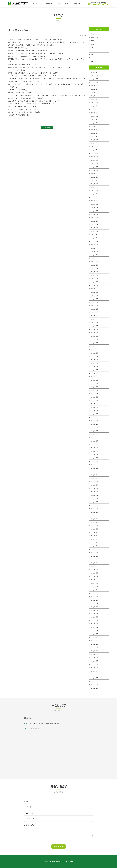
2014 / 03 (93, 559)
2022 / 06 (93, 228)
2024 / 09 (93, 136)
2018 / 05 (93, 390)
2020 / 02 (93, 319)
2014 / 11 (93, 532)
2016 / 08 (93, 461)
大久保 (93, 44)
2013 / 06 (93, 590)
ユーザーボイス (70, 4)
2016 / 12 (93, 448)
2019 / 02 (93, 360)
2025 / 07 (93, 102)
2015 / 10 (93, 495)
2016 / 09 (93, 458)
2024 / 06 (93, 146)
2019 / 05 (93, 350)
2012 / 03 (93, 641)
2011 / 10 (93, 657)
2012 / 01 (93, 647)
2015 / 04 (93, 515)
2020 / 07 (93, 302)
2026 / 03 (93, 75)
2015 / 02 (93, 522)
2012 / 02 (93, 644)
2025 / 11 (93, 89)
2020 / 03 (93, 316)
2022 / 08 (93, 221)
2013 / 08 (93, 583)
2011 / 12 (93, 651)
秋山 (92, 61)
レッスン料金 (59, 4)
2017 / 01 (93, 444)
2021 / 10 (93, 251)
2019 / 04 (93, 353)
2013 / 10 (93, 576)
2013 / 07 (93, 586)
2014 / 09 (93, 539)
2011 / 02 (93, 685)
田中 (92, 58)
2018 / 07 (93, 383)
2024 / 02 (93, 160)
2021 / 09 (93, 255)
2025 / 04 (93, 113)
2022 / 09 (93, 218)
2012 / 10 (93, 617)
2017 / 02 (93, 441)
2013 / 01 (93, 607)
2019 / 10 (93, 333)
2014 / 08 (93, 542)
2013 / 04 (93, 597)
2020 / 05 (93, 309)
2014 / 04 (93, 556)
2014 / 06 (93, 549)
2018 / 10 (93, 373)
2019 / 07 (93, 343)
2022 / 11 (93, 211)
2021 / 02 (93, 278)
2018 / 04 (93, 394)
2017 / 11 (93, 410)
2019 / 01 (93, 363)
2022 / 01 (93, 245)
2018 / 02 (93, 400)
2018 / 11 (93, 370)
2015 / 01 (93, 526)
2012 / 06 (93, 630)
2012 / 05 (93, 634)
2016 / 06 (93, 468)
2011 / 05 (93, 674)
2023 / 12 (93, 167)
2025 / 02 (93, 119)
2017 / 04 (93, 434)
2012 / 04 (93, 637)
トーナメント (95, 37)
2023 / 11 (93, 170)
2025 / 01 (93, 123)
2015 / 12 (93, 488)
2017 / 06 (93, 427)
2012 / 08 (93, 624)
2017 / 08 (93, 421)
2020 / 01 (93, 322)
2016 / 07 (93, 465)
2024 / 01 (93, 163)
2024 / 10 (93, 133)
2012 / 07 (93, 627)
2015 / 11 (93, 492)
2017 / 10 (93, 414)
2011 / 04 (93, 678)
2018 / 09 (93, 377)
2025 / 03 (93, 116)
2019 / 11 (93, 329)
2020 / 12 (93, 285)
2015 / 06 (93, 509)
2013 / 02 (93, 603)
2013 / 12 (93, 570)
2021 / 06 (93, 265)
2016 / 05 (93, 471)
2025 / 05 (93, 109)
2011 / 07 (93, 668)
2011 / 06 (93, 671)
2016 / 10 (93, 454)
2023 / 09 (93, 177)
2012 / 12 (93, 610)
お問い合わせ (80, 4)
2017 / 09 (93, 417)
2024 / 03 (93, 157)
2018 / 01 (93, 404)
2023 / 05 (93, 190)
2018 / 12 (93, 366)
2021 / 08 (93, 258)
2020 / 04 (93, 312)
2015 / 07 (93, 505)
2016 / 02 (93, 482)
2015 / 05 (93, 512)
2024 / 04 (93, 153)
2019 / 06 (93, 346)
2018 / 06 (93, 387)
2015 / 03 (93, 519)
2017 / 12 (93, 407)
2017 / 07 (93, 424)
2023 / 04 (93, 194)
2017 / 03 (93, 438)
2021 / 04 (93, 272)
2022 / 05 (93, 231)
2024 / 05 (93, 150)
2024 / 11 (93, 130)
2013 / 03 (93, 600)
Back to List (47, 128)
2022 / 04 (93, 234)
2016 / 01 (93, 485)
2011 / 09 (93, 661)
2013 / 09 (93, 580)
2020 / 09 (93, 295)
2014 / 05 (93, 553)
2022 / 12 (93, 207)
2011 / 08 (93, 664)
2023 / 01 (93, 204)
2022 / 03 (93, 238)
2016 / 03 (93, 478)
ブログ (93, 41)
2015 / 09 (93, 498)
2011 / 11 (93, 654)
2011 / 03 (93, 681)
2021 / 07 (93, 262)
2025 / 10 (93, 92)
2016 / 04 (93, 475)
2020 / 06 (93, 306)
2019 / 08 (93, 339)
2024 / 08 (93, 140)
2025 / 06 (93, 106)
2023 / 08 (93, 180)
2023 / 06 (93, 187)
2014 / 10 (93, 536)
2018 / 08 (93, 380)
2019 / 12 (93, 326)
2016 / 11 (93, 451)
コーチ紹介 (50, 4)
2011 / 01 (93, 688)
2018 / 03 (93, 397)
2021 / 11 (93, 248)
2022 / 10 (93, 214)
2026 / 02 (93, 79)
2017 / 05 (93, 431)
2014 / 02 (93, 563)
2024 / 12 (93, 126)
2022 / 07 (93, 224)
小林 (92, 51)
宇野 (92, 47)
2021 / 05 (93, 268)
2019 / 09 (93, 336)
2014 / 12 (93, 529)
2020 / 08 (93, 299)
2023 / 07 (93, 184)
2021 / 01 (93, 282)
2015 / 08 (93, 502)
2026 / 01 (93, 82)
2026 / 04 (93, 72)
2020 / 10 (93, 292)
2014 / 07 (93, 546)
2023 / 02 (93, 201)
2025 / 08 (93, 99)
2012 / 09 (93, 620)
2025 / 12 (93, 86)
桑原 (92, 54)
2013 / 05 (93, 593)
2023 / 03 (93, 197)
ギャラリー (94, 34)
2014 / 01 (93, 566)
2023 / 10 (93, 174)
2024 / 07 (93, 143)
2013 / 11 (93, 573)
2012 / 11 (93, 613)
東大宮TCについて (39, 4)
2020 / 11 (93, 289)
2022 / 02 (93, 241)
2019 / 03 (93, 356)
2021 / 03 (93, 275)
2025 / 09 (93, 96)
